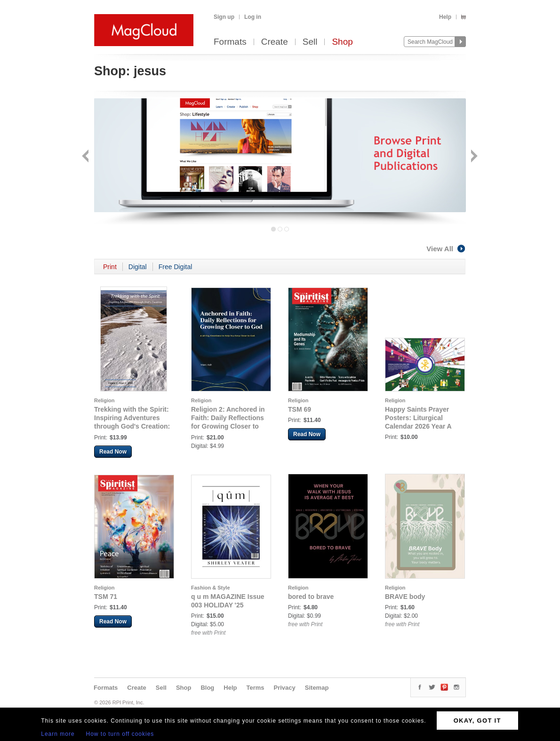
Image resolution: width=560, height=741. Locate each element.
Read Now (113, 452)
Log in (253, 17)
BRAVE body (405, 597)
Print (110, 267)
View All (446, 249)
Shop (342, 42)
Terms (255, 688)
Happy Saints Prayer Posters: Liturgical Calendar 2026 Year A (418, 418)
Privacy (285, 688)
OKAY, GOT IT (477, 721)
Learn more (58, 734)
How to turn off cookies (120, 734)
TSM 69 (300, 409)
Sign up (224, 17)
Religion (104, 400)
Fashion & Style (211, 588)
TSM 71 (106, 597)
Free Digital (176, 267)
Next (473, 157)
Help (445, 17)
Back (86, 157)
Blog (207, 688)
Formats (230, 42)
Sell (310, 42)
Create (275, 42)
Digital (138, 267)
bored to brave (311, 597)
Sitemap (317, 688)
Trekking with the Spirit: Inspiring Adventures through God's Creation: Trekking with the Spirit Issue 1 (132, 426)
